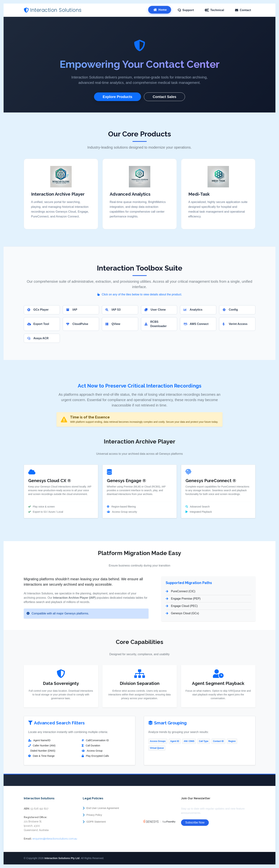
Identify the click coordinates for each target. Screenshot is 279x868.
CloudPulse (77, 324)
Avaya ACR (38, 338)
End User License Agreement (103, 808)
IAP (72, 310)
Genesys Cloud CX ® (50, 481)
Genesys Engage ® (126, 481)
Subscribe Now (195, 822)
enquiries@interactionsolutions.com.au (55, 839)
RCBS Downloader (156, 324)
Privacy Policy (94, 815)
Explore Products (118, 97)
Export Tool (38, 324)
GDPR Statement (96, 822)
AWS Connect (196, 324)
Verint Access (235, 324)
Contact (245, 10)
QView (113, 324)
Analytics (193, 310)
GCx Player (38, 310)
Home (163, 10)
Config (230, 310)
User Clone (155, 310)
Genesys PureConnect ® (211, 481)
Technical (217, 10)
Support (188, 10)
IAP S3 (113, 310)
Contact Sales (164, 97)
